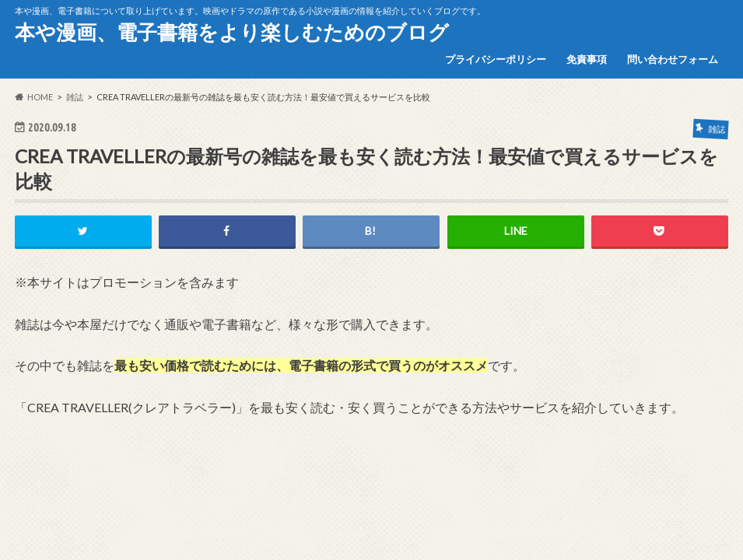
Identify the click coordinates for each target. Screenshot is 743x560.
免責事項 (587, 59)
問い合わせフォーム (673, 59)
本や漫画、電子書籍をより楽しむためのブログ (232, 32)
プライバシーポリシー (496, 59)
